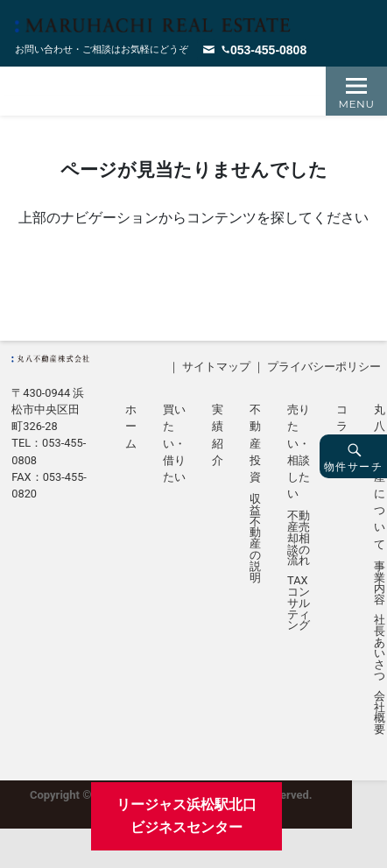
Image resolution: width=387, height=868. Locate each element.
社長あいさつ (380, 649)
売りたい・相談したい (299, 452)
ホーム (131, 426)
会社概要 (380, 713)
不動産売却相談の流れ (299, 539)
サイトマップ (216, 367)
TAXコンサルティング (299, 603)
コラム (342, 426)
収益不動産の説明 (255, 539)
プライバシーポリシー (324, 367)
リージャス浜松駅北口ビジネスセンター (186, 816)
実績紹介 (218, 435)
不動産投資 (255, 443)
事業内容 (380, 584)
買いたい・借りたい (174, 443)
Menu (357, 104)
